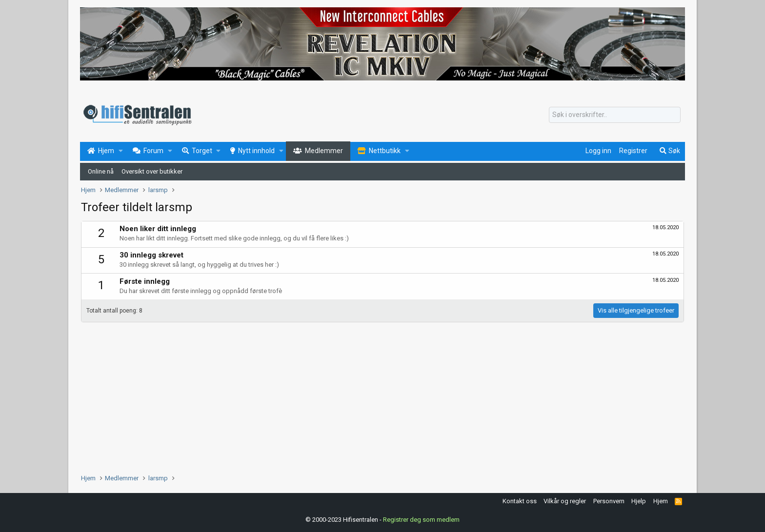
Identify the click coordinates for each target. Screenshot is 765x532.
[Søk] (615, 115)
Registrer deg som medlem (421, 520)
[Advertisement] (374, 395)
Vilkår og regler (565, 501)
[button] (121, 151)
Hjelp (639, 501)
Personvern (609, 501)
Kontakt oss (520, 501)
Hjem (661, 501)
